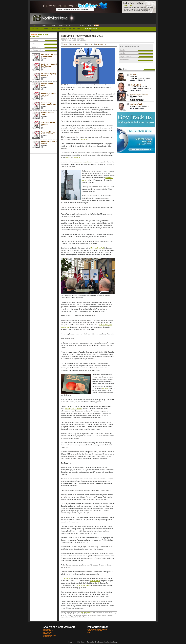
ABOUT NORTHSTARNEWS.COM (59, 627)
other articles (37, 50)
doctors (80, 162)
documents (125, 60)
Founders (47, 629)
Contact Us (47, 637)
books (123, 50)
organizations (126, 56)
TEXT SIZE (90, 44)
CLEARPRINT (99, 44)
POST (65, 44)
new (33, 44)
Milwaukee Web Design (110, 642)
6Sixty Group (81, 642)
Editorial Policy (48, 631)
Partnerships (48, 632)
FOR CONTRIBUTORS (98, 627)
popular (35, 40)
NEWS (34, 25)
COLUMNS (52, 25)
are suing (105, 388)
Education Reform (75, 29)
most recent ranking (83, 585)
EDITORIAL (43, 25)
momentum (83, 139)
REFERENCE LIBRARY (84, 25)
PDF (107, 44)
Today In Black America (58, 29)
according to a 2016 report (74, 409)
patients (88, 162)
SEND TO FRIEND (77, 44)
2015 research (95, 581)
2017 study (66, 579)
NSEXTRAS (70, 25)
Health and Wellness (90, 29)
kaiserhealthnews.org (86, 612)
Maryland (77, 157)
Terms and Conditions (95, 631)
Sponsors (47, 634)
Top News (35, 29)
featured (35, 47)
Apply (89, 632)
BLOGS (61, 25)
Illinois (68, 157)
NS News (45, 29)
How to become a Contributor (97, 629)
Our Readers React (50, 635)
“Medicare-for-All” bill (97, 248)
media (123, 53)
